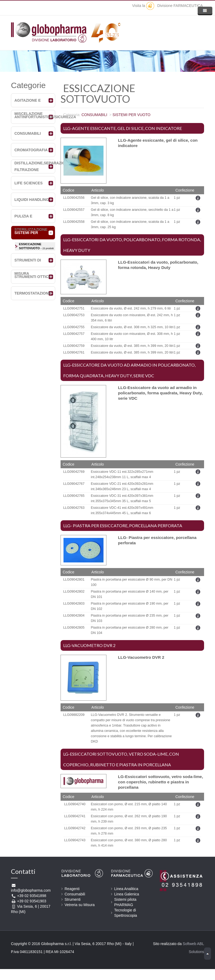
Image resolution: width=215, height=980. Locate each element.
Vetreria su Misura (80, 905)
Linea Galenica (127, 894)
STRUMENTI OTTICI (32, 277)
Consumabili (75, 894)
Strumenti (73, 899)
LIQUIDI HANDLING (32, 200)
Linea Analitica (126, 889)
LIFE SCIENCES (29, 183)
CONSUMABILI (28, 133)
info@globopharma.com (31, 890)
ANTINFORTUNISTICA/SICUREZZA (45, 117)
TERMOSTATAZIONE (33, 293)
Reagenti (72, 889)
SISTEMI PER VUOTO (132, 115)
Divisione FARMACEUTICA (174, 6)
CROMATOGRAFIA (31, 150)
